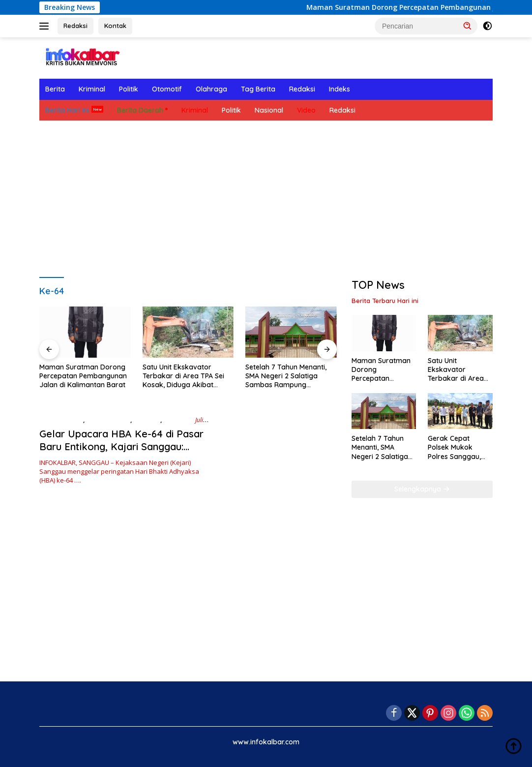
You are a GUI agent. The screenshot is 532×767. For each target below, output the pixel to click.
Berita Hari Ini (67, 110)
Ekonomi (147, 420)
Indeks (340, 89)
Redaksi (75, 26)
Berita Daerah (140, 110)
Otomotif (167, 89)
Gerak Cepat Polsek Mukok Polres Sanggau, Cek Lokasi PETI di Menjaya (457, 447)
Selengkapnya (422, 489)
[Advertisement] (266, 199)
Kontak (115, 26)
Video (306, 110)
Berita (55, 89)
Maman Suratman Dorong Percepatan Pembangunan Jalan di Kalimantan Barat (83, 376)
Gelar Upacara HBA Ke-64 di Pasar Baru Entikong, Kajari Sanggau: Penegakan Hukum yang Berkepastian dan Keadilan (121, 453)
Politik (129, 89)
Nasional (269, 110)
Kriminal (92, 89)
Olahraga (211, 89)
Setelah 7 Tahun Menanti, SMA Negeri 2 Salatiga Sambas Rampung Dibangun (286, 376)
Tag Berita (258, 89)
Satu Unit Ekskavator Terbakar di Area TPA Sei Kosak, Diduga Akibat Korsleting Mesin (183, 376)
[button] (468, 26)
